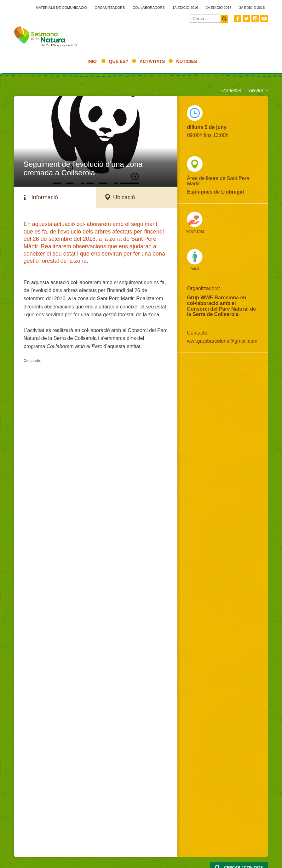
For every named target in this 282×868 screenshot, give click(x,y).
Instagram (255, 19)
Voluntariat (195, 231)
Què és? (119, 61)
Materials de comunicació (61, 8)
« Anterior (231, 90)
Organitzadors (110, 8)
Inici (93, 61)
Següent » (258, 90)
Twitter (246, 19)
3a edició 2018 (252, 8)
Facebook (238, 19)
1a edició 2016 (185, 8)
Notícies (187, 61)
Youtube (264, 19)
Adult (195, 269)
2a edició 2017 (219, 8)
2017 (46, 38)
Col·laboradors (149, 8)
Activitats (152, 61)
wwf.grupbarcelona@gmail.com (222, 341)
